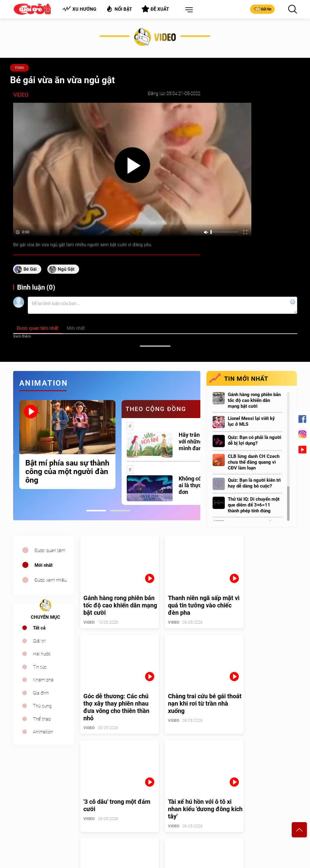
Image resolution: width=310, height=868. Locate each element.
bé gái (30, 269)
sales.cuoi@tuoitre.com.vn (38, 831)
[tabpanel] (67, 445)
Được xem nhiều (51, 580)
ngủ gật (66, 269)
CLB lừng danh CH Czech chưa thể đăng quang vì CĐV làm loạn (254, 462)
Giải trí (39, 641)
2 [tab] (120, 511)
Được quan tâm (50, 551)
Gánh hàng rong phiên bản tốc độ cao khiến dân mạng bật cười (254, 400)
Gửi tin (262, 9)
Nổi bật (119, 9)
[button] (188, 10)
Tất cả (39, 628)
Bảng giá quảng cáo (272, 793)
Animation (43, 732)
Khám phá (43, 680)
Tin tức (40, 667)
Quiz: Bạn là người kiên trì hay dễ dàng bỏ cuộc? (254, 483)
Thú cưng (42, 706)
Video (19, 68)
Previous (12, 452)
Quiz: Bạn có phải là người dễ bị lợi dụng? (255, 440)
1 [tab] (96, 511)
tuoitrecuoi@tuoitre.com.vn (184, 823)
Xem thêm (22, 336)
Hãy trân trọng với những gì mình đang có (196, 441)
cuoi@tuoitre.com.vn (106, 823)
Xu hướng (79, 9)
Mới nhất (44, 565)
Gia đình (41, 693)
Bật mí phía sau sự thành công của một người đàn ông (67, 472)
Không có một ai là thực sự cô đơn (197, 485)
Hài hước (42, 654)
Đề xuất (155, 9)
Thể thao (42, 719)
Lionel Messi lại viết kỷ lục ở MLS (251, 421)
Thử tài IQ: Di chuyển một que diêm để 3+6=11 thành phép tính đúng (254, 505)
